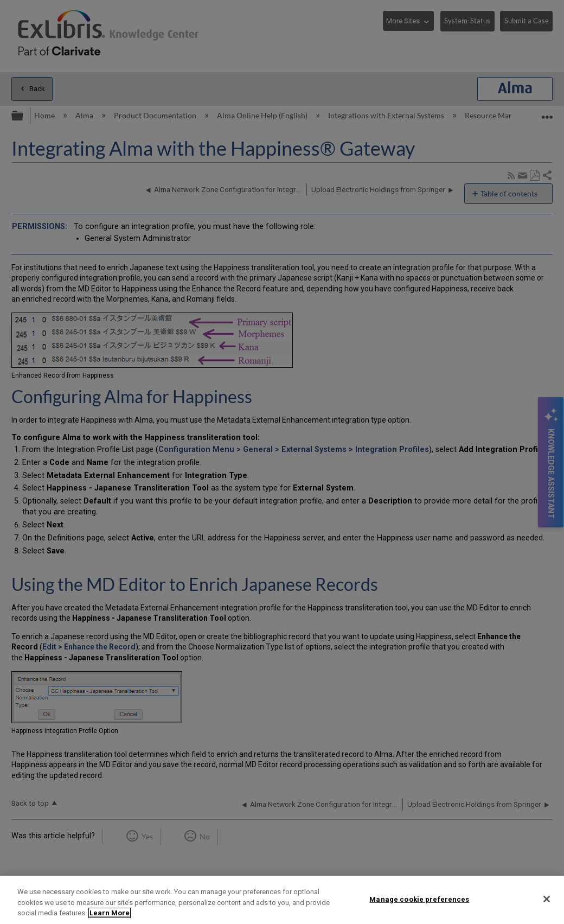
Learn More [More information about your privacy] (110, 913)
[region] (282, 900)
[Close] (547, 899)
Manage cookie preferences (419, 899)
